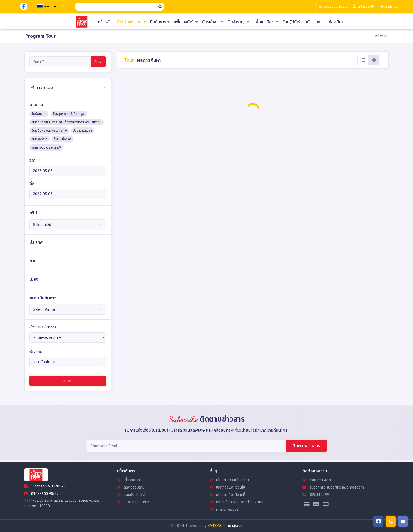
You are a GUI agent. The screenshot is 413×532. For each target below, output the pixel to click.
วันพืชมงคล (39, 114)
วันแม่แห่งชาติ (62, 139)
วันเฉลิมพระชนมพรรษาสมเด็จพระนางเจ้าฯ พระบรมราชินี (67, 122)
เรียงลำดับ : (37, 352)
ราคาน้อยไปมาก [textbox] (45, 362)
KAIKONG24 (217, 526)
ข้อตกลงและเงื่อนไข (227, 487)
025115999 (316, 495)
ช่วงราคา (43, 327)
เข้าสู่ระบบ (235, 526)
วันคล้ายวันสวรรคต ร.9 (46, 147)
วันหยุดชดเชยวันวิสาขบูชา (69, 114)
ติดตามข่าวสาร (306, 446)
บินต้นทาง (160, 22)
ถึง (32, 183)
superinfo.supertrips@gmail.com (333, 487)
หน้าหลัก (105, 22)
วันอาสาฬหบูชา (83, 131)
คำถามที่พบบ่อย (224, 509)
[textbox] (50, 6)
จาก (32, 160)
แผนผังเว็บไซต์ (131, 495)
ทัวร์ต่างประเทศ (131, 22)
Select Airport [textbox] (45, 309)
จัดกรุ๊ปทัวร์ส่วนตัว (297, 22)
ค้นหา (98, 62)
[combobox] (50, 4)
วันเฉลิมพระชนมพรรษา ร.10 (49, 131)
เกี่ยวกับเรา (129, 480)
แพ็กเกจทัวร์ (186, 22)
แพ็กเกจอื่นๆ (266, 22)
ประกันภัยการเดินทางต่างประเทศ (237, 502)
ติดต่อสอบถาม (131, 487)
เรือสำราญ (238, 22)
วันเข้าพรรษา (40, 139)
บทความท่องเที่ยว (329, 22)
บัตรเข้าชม (213, 22)
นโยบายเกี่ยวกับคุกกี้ (227, 495)
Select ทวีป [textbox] (42, 225)
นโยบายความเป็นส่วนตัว (230, 480)
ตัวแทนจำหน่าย (317, 480)
